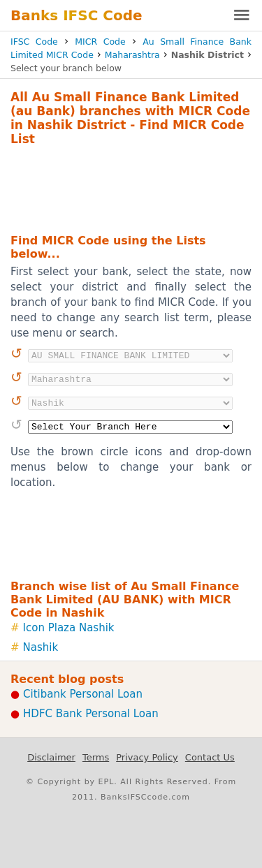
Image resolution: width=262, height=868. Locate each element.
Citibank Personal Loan (83, 694)
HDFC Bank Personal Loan (91, 714)
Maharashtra (132, 55)
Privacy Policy (147, 757)
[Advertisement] (131, 188)
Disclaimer (51, 757)
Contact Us (210, 757)
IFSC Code (34, 42)
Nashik (41, 647)
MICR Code (100, 42)
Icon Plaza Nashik (69, 628)
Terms (96, 757)
